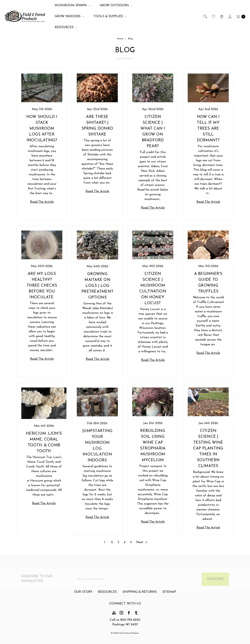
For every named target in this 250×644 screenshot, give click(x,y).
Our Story (83, 607)
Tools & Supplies (110, 16)
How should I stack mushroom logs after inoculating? (42, 129)
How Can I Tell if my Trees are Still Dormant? (208, 129)
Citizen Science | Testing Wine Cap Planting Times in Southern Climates (208, 452)
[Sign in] (230, 16)
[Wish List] (213, 16)
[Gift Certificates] (221, 16)
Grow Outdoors (116, 5)
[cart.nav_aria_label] (240, 16)
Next (142, 542)
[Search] (205, 16)
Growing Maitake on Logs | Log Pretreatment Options (97, 290)
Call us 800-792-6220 (125, 620)
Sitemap (169, 607)
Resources (66, 27)
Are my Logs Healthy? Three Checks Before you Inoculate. (42, 301)
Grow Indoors (69, 16)
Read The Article (42, 202)
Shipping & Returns (140, 607)
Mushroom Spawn (73, 5)
